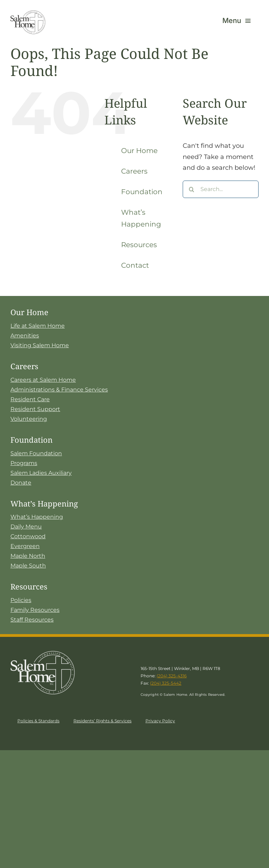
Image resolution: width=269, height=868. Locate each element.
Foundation (142, 192)
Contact (135, 265)
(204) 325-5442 (166, 683)
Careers (134, 171)
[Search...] (221, 189)
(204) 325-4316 (172, 676)
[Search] (191, 189)
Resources (139, 245)
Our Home (139, 151)
